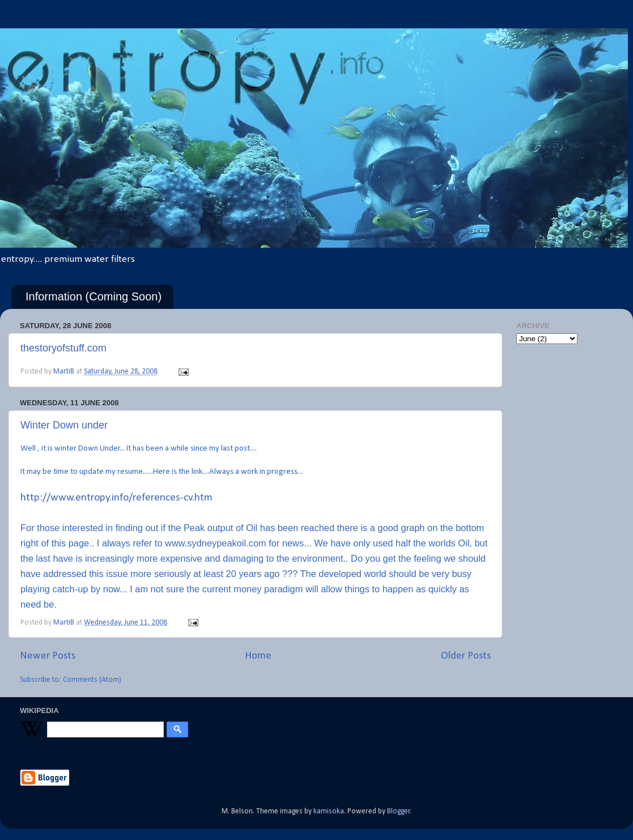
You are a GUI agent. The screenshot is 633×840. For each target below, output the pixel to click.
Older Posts (466, 656)
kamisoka (329, 811)
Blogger (399, 811)
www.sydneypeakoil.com (216, 543)
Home (258, 656)
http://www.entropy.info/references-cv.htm (116, 498)
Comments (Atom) (92, 680)
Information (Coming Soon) (94, 296)
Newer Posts (48, 656)
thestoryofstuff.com (63, 348)
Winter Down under (64, 425)
